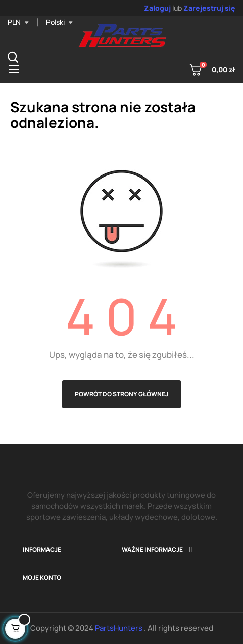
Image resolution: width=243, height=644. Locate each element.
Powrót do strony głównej (121, 394)
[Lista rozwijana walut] (18, 22)
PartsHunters (119, 628)
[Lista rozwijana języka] (59, 22)
